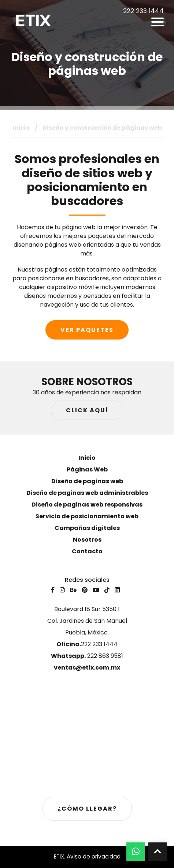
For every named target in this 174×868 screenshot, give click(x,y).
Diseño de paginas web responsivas (87, 505)
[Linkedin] (117, 590)
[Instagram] (62, 590)
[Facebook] (53, 590)
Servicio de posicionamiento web (87, 516)
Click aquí (87, 410)
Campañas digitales (87, 528)
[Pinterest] (85, 590)
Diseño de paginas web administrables (87, 493)
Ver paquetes (87, 330)
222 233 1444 (87, 644)
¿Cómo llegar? (87, 809)
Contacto (87, 551)
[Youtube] (96, 590)
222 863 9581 (87, 656)
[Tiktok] (107, 590)
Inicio (21, 128)
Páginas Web (87, 469)
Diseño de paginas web (87, 481)
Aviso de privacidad (94, 856)
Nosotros (87, 540)
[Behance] (73, 590)
